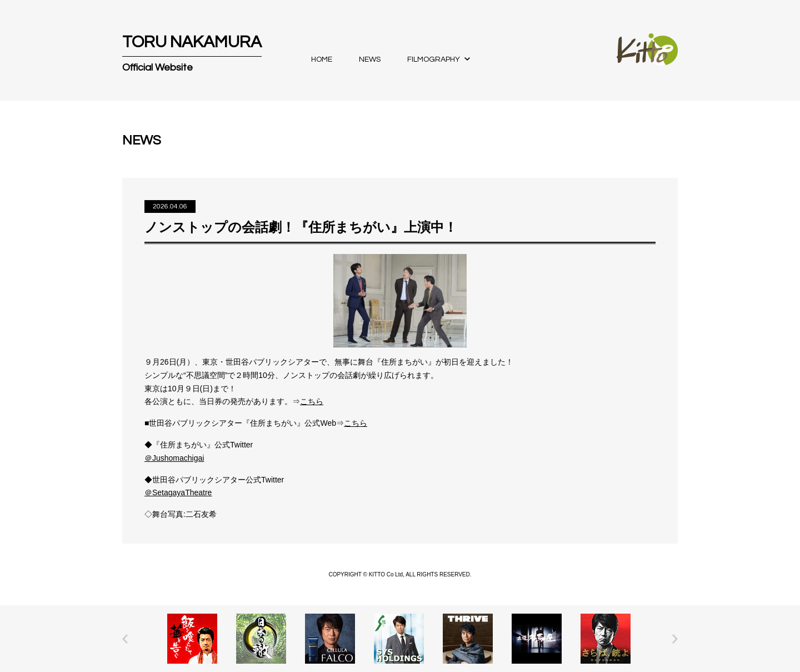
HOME (322, 59)
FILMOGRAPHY (434, 59)
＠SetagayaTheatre (178, 492)
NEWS (370, 59)
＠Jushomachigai (174, 458)
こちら (312, 401)
